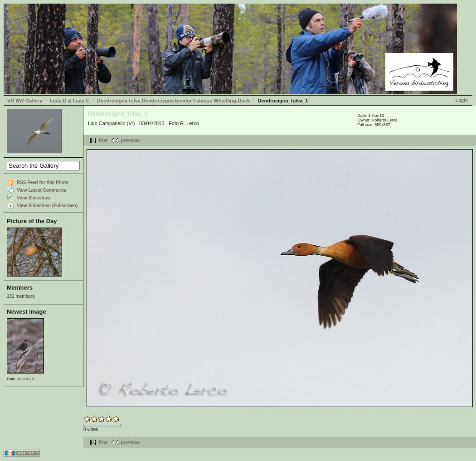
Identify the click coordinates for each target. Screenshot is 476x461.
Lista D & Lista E (70, 101)
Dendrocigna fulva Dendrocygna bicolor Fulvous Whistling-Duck (173, 101)
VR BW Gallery (25, 101)
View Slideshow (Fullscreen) (47, 206)
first (103, 140)
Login (462, 100)
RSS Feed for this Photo (43, 182)
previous (131, 140)
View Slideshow (34, 198)
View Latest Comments (41, 190)
